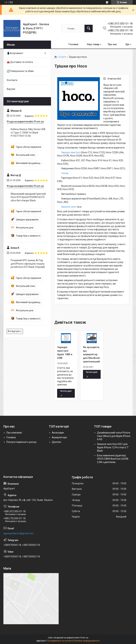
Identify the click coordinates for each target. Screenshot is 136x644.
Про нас (112, 44)
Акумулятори (59, 437)
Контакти (12, 80)
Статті (63, 57)
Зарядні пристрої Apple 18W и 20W (65, 353)
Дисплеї (57, 442)
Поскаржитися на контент (60, 641)
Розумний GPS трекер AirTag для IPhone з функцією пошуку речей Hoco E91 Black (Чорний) (28, 264)
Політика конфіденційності (87, 641)
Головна (73, 44)
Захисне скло (69, 207)
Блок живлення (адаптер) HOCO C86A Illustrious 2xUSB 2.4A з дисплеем (113, 459)
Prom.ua (84, 638)
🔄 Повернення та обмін (20, 71)
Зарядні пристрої (71, 152)
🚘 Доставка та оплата (20, 62)
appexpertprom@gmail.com (19, 533)
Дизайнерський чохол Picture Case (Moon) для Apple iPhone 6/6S (114, 436)
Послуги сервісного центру (22, 442)
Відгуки (11, 89)
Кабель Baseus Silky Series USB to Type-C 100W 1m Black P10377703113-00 (28, 133)
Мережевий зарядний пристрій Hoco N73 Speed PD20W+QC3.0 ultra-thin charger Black (28, 197)
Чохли (65, 173)
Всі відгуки (14, 331)
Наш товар (93, 44)
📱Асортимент (15, 53)
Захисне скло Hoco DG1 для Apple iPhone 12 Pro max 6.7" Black (113, 447)
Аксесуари (58, 433)
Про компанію (14, 433)
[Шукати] (89, 28)
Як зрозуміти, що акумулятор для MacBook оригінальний (91, 354)
